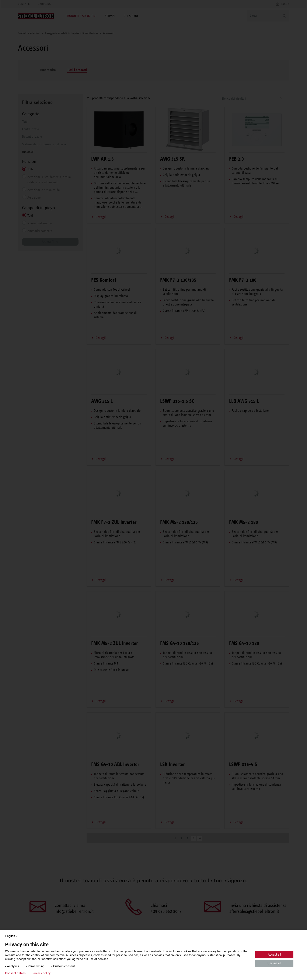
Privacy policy (41, 973)
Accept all (274, 955)
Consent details (15, 973)
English (12, 936)
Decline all (274, 963)
